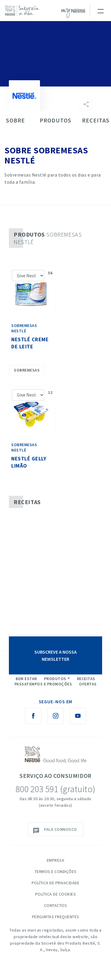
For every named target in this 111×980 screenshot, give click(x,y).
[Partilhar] (86, 104)
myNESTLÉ (73, 13)
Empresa (56, 860)
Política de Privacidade (56, 883)
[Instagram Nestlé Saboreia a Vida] (56, 716)
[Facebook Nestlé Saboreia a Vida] (33, 716)
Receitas (86, 679)
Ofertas (88, 684)
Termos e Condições (56, 872)
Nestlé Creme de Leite (30, 343)
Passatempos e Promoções (43, 684)
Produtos (55, 679)
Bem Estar (26, 679)
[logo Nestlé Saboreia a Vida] (24, 11)
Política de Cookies (56, 894)
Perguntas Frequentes (56, 917)
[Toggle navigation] (100, 10)
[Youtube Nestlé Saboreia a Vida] (78, 716)
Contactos (56, 905)
